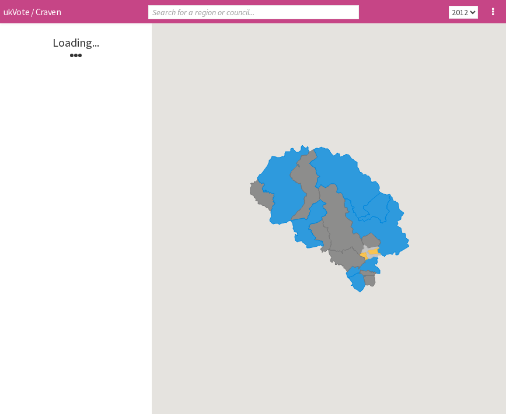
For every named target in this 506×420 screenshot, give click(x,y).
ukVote (16, 12)
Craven (48, 12)
